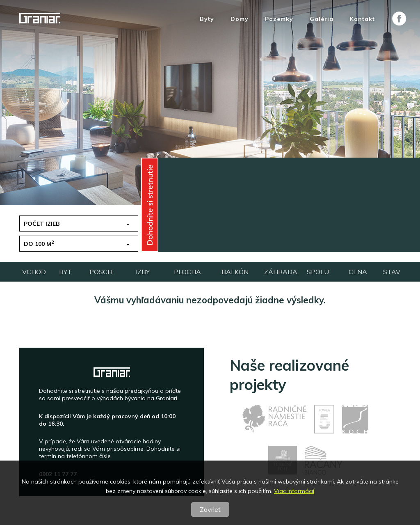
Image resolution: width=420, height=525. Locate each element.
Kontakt (362, 19)
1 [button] (288, 224)
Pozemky (279, 19)
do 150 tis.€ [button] (173, 224)
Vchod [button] (166, 244)
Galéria (322, 19)
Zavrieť (210, 509)
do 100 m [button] (39, 244)
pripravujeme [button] (308, 244)
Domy (240, 19)
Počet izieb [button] (42, 224)
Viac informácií (294, 491)
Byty (207, 19)
